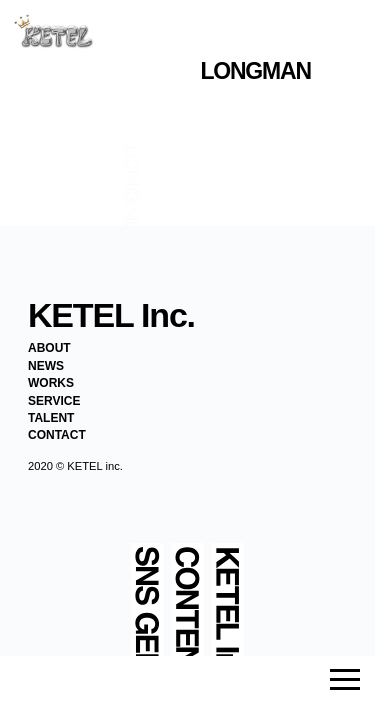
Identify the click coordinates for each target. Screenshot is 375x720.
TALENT (51, 418)
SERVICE (54, 401)
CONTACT (57, 435)
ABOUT (49, 348)
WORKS (51, 383)
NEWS (46, 366)
